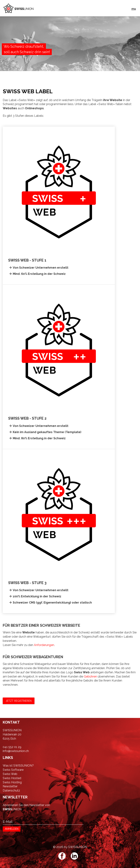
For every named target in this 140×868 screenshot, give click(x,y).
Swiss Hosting (12, 782)
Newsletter (10, 786)
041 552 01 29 (12, 747)
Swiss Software (13, 770)
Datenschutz (11, 791)
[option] (70, 52)
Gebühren (90, 676)
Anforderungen (44, 645)
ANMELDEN (12, 829)
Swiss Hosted (12, 778)
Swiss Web (10, 774)
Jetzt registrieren (19, 701)
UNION (12, 809)
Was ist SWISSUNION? (18, 766)
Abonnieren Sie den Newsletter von (26, 805)
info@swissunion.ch (16, 751)
